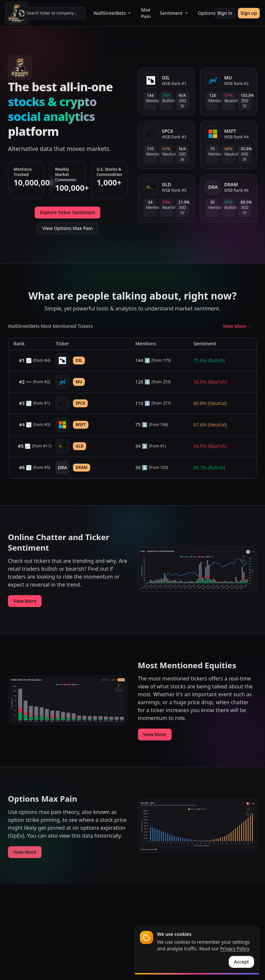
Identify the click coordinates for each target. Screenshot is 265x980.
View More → (237, 326)
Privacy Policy (235, 949)
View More (25, 601)
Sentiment (174, 13)
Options (210, 13)
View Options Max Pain (67, 228)
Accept (241, 962)
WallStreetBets (113, 13)
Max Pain (146, 13)
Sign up (249, 13)
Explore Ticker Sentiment (67, 212)
